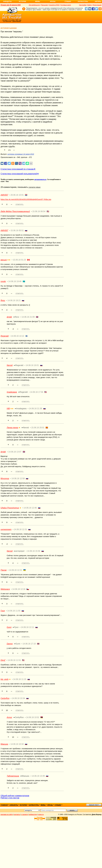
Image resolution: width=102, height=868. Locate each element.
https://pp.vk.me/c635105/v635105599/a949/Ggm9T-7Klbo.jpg (26, 199)
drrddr (9, 317)
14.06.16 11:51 (14, 660)
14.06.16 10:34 (18, 698)
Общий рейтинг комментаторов (15, 796)
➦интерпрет (19, 551)
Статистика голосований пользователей (19, 174)
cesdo (3, 281)
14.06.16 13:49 (38, 776)
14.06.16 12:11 (27, 627)
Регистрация (97, 5)
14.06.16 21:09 (28, 317)
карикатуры (34, 805)
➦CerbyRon (19, 717)
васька (4, 260)
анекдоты (14, 805)
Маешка (4, 744)
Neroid (10, 365)
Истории (22, 1)
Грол (3, 611)
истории (23, 805)
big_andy (5, 679)
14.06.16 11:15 (20, 679)
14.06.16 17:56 (37, 392)
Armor (9, 717)
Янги (3, 300)
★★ (9, 260)
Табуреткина (13, 776)
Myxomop (5, 479)
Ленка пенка (12, 428)
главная (4, 805)
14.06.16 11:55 (14, 611)
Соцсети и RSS (54, 5)
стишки (58, 805)
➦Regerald (18, 365)
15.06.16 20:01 (38, 428)
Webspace (5, 589)
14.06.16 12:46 (30, 508)
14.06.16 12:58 (18, 479)
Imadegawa (12, 392)
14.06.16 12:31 (21, 529)
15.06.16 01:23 (19, 260)
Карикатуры (83, 1)
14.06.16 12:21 (15, 570)
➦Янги (16, 317)
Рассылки (44, 5)
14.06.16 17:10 (29, 644)
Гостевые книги (66, 5)
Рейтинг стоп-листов (10, 798)
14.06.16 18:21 (14, 300)
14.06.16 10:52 (33, 717)
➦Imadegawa (21, 409)
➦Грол (16, 627)
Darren (10, 644)
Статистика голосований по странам (17, 169)
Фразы (53, 1)
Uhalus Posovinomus (10, 508)
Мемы (38, 1)
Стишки (68, 1)
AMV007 (4, 195)
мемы (43, 805)
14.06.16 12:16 (19, 589)
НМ (8, 409)
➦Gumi (17, 644)
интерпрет (6, 529)
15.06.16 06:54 (39, 211)
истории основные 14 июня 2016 (21, 154)
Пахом (4, 570)
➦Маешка (25, 776)
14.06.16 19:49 (15, 281)
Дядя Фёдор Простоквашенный (15, 211)
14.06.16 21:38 (35, 409)
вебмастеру (33, 815)
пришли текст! (94, 805)
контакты (17, 815)
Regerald (5, 336)
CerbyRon (5, 698)
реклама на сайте (7, 815)
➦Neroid (25, 428)
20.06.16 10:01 (17, 195)
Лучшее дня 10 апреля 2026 (11, 5)
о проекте (25, 815)
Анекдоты (7, 1)
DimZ (3, 660)
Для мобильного (34, 5)
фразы (50, 805)
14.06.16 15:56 (34, 551)
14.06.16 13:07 (15, 452)
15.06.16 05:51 (17, 230)
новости (41, 815)
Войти (90, 5)
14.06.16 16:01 (32, 365)
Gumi (9, 627)
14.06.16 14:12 (18, 336)
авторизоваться (40, 179)
